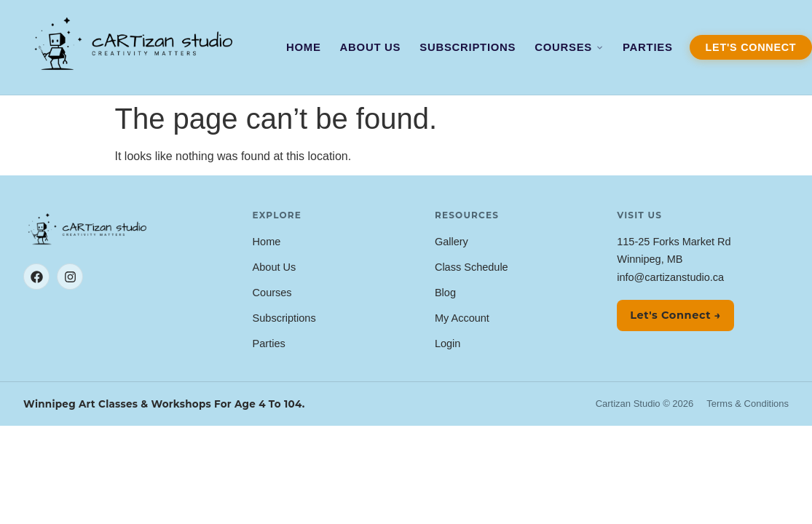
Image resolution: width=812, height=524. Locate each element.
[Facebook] (36, 277)
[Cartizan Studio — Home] (135, 47)
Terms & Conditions (748, 404)
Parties (648, 47)
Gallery (452, 242)
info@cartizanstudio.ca (670, 277)
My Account (462, 318)
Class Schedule (472, 267)
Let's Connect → (675, 315)
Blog (445, 293)
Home (304, 47)
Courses (569, 47)
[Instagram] (70, 277)
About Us (371, 47)
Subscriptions (468, 47)
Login (448, 344)
